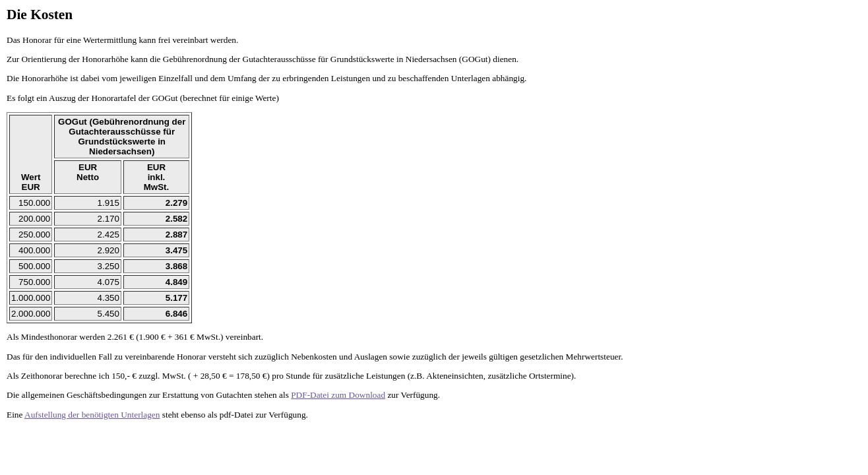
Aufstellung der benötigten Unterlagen (92, 415)
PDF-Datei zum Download (338, 395)
